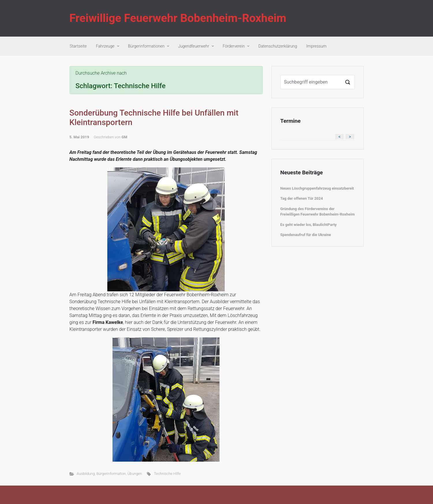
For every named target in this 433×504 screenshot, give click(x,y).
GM (124, 137)
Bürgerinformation (111, 474)
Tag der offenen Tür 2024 (302, 198)
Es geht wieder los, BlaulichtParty (309, 225)
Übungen (135, 474)
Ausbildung (86, 474)
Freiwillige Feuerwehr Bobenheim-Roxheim (178, 18)
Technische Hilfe (167, 474)
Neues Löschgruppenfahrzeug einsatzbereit (317, 188)
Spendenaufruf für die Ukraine (306, 235)
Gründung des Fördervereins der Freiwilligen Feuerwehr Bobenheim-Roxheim (318, 212)
